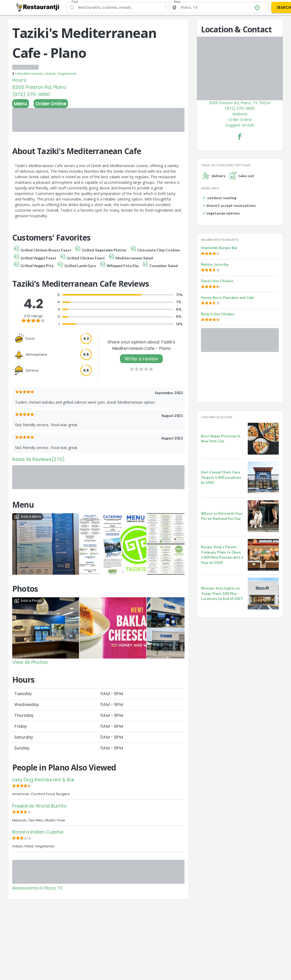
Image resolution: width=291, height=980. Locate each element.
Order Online (51, 104)
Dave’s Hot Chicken (217, 281)
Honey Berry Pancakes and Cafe (228, 298)
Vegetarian (67, 74)
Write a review (141, 359)
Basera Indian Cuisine (38, 832)
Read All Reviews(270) (38, 459)
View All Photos (30, 662)
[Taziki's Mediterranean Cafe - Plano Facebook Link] (240, 137)
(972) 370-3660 (31, 94)
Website (240, 114)
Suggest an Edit (240, 125)
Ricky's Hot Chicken (218, 314)
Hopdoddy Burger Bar (219, 248)
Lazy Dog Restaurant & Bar (44, 780)
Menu (21, 104)
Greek (50, 74)
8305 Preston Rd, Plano (39, 87)
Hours (19, 80)
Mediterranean (30, 74)
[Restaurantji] (38, 7)
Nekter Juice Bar (215, 264)
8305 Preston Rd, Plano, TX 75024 (240, 103)
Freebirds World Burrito (39, 806)
